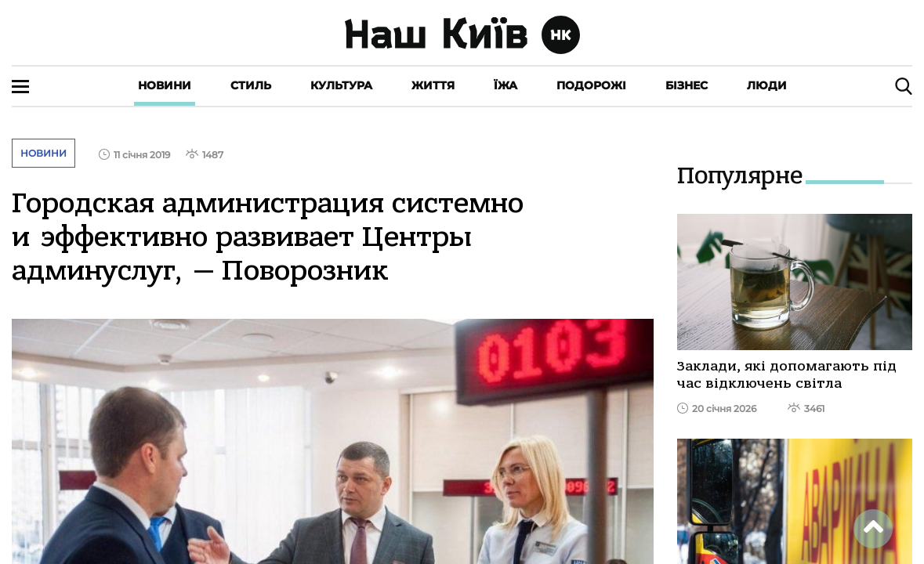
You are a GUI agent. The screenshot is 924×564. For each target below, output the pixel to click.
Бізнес (687, 85)
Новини (165, 85)
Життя (433, 85)
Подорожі (591, 85)
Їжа (505, 85)
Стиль (251, 85)
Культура (341, 85)
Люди (767, 85)
